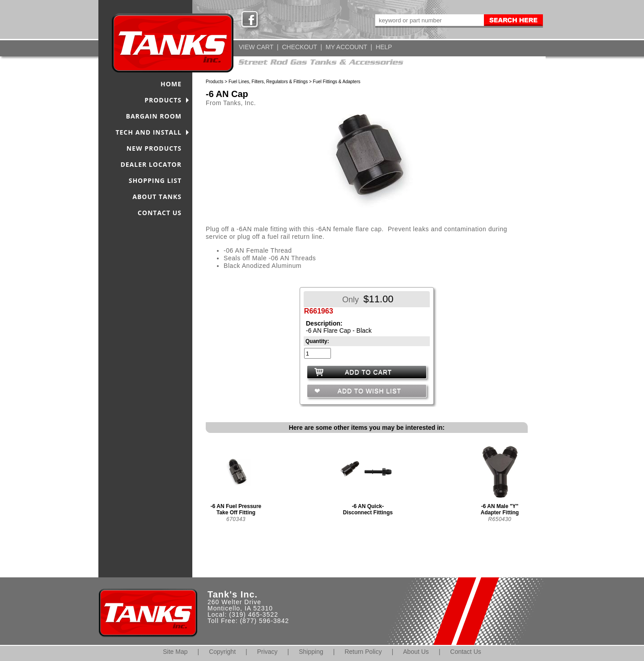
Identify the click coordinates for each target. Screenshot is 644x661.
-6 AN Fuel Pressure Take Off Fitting (236, 509)
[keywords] (429, 20)
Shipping (311, 652)
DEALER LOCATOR (151, 164)
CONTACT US (160, 213)
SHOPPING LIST (155, 180)
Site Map (175, 652)
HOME (171, 84)
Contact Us (466, 652)
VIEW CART (256, 47)
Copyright (222, 652)
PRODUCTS (163, 100)
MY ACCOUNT (346, 47)
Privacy (267, 652)
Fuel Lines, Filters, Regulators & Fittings (268, 82)
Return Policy (363, 652)
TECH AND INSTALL (148, 132)
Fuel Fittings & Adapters (337, 82)
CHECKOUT (299, 47)
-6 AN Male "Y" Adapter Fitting (500, 509)
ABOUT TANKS (157, 197)
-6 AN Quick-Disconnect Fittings (368, 509)
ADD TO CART (368, 372)
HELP (384, 47)
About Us (416, 652)
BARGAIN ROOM (154, 116)
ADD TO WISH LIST (369, 391)
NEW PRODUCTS (154, 148)
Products (214, 82)
